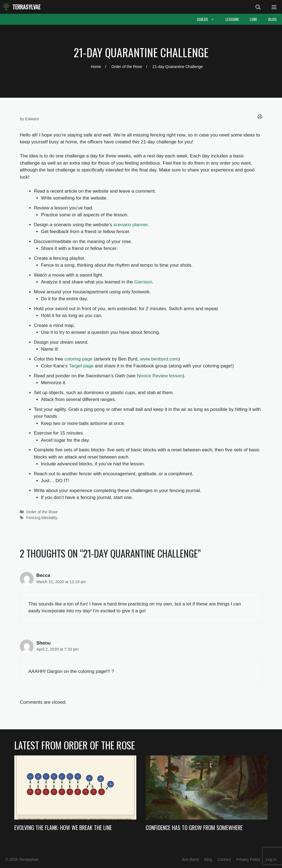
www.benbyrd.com (159, 359)
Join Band (190, 859)
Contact (224, 859)
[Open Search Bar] (258, 7)
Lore (253, 19)
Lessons (232, 19)
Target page (81, 366)
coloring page (78, 359)
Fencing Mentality (42, 518)
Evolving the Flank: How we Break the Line (63, 828)
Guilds (208, 19)
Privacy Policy (248, 859)
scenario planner (131, 225)
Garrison (143, 282)
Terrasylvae (26, 7)
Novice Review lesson (160, 376)
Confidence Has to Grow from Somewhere (194, 828)
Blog (272, 19)
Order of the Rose (42, 512)
